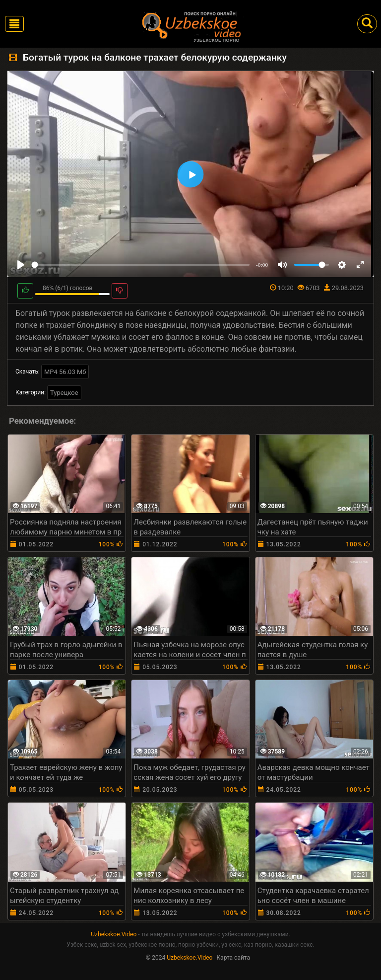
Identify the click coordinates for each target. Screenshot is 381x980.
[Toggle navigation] (14, 24)
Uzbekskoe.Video (114, 934)
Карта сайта (233, 958)
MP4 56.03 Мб (65, 372)
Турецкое (64, 393)
